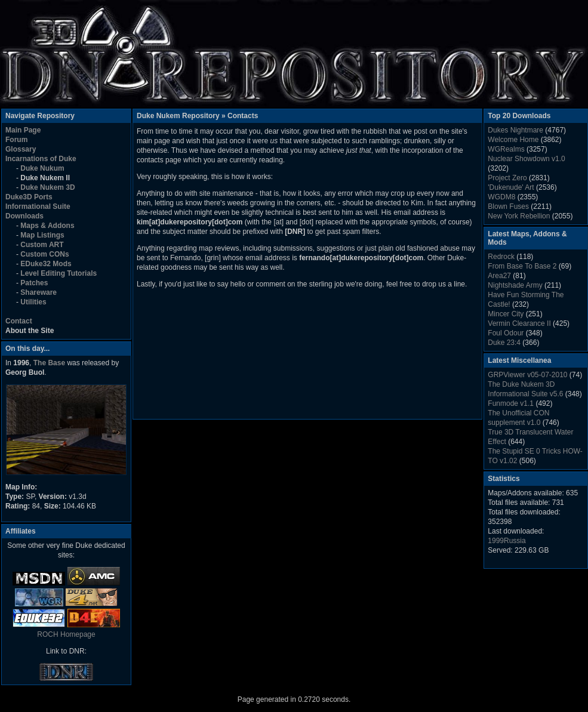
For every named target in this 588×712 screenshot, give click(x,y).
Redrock (501, 257)
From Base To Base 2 (522, 266)
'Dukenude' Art (511, 187)
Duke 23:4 (504, 343)
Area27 (499, 276)
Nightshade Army (515, 285)
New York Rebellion (519, 216)
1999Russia (507, 541)
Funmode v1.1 (511, 403)
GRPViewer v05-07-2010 (527, 375)
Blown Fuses (508, 206)
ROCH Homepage (66, 634)
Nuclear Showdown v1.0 (526, 159)
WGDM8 (501, 197)
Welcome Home (513, 140)
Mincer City (506, 314)
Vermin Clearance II (519, 323)
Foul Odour (506, 333)
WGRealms (506, 149)
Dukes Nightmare (515, 130)
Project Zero (507, 178)
